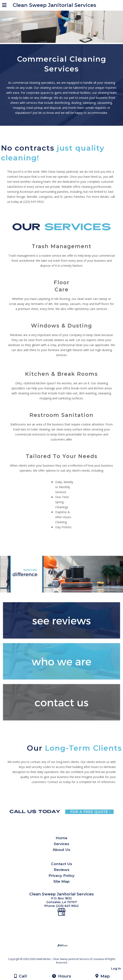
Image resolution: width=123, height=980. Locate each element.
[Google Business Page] (61, 910)
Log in (116, 969)
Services (61, 844)
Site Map (61, 881)
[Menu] (4, 6)
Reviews (62, 870)
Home (61, 838)
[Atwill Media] (65, 954)
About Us (61, 850)
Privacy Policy (61, 875)
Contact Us (62, 864)
